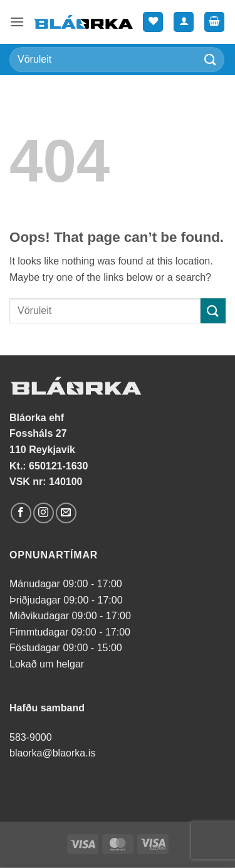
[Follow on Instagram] (44, 513)
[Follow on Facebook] (21, 513)
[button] (17, 22)
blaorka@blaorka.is (52, 753)
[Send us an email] (66, 513)
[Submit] (211, 59)
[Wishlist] (153, 22)
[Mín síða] (184, 22)
